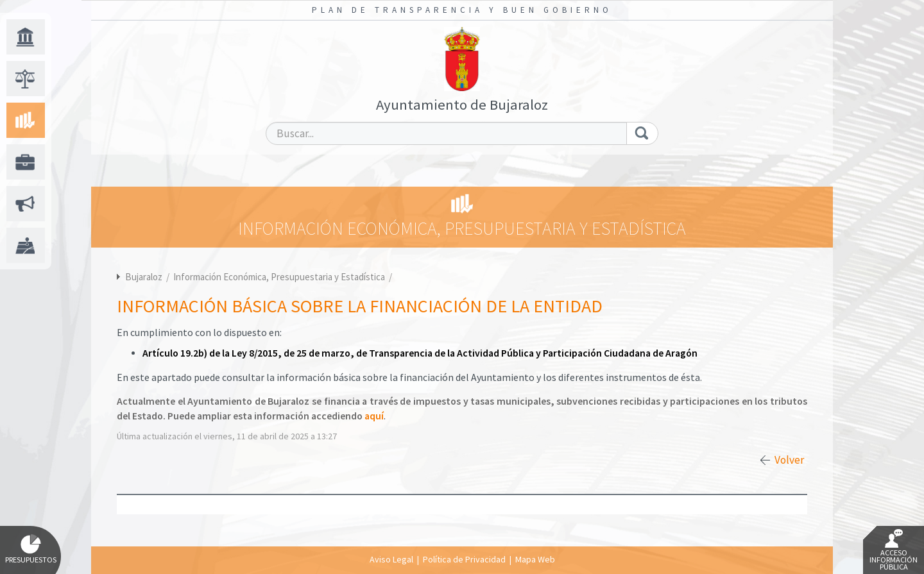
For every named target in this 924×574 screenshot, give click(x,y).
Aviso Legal (391, 559)
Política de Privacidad (464, 559)
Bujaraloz (144, 277)
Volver (789, 460)
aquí (374, 416)
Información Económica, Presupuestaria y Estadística (280, 277)
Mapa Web (535, 559)
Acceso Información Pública (894, 550)
